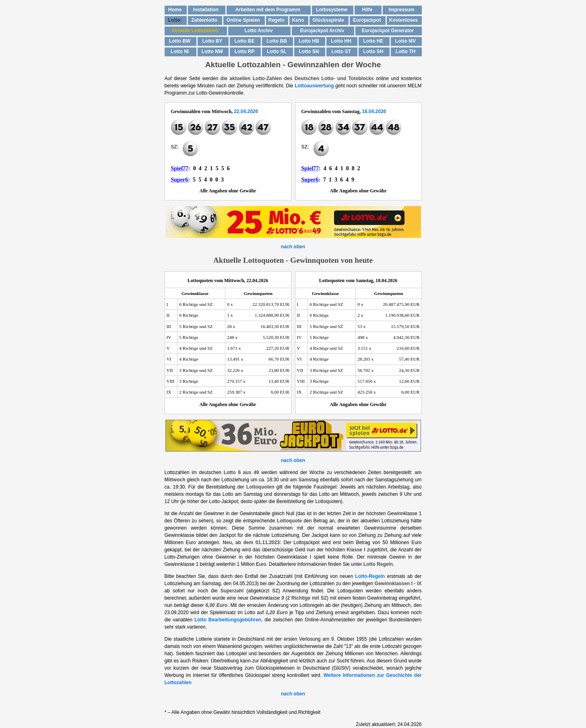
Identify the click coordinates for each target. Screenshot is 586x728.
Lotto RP (245, 52)
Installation (206, 10)
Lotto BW (180, 41)
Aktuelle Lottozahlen (195, 31)
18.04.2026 (374, 111)
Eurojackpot (367, 20)
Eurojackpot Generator (388, 31)
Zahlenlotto (204, 20)
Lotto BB (277, 41)
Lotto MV (405, 41)
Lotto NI (180, 52)
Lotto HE (373, 41)
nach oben (293, 247)
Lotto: (175, 20)
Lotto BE (245, 41)
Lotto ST (341, 52)
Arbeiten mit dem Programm (268, 10)
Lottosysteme (332, 10)
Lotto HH (341, 41)
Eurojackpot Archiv (322, 31)
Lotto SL (277, 52)
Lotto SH (373, 52)
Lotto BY (213, 41)
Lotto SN (309, 52)
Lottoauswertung (314, 86)
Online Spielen (243, 20)
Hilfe (367, 10)
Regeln (276, 20)
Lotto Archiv (258, 31)
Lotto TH (405, 52)
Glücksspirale (328, 20)
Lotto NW (212, 52)
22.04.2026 (246, 111)
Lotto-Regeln (370, 576)
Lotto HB (309, 41)
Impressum (401, 10)
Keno (298, 20)
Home (175, 10)
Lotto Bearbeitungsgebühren (228, 620)
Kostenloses (403, 20)
